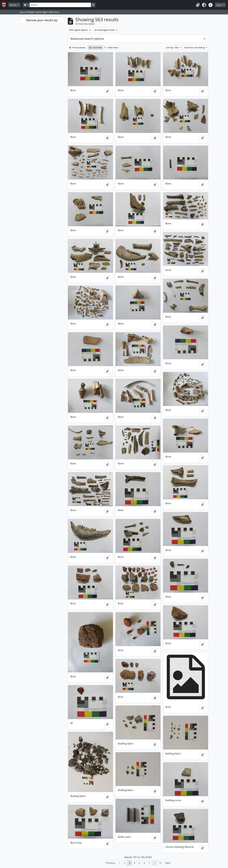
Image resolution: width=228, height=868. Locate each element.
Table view (111, 48)
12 (160, 863)
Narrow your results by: (42, 20)
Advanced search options (87, 39)
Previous (111, 863)
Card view (95, 48)
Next (168, 863)
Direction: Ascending (195, 48)
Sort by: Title (173, 48)
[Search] (60, 5)
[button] (198, 5)
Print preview (77, 48)
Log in (219, 5)
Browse (13, 5)
